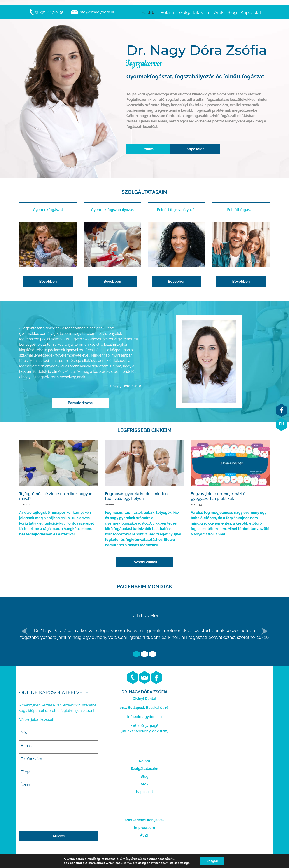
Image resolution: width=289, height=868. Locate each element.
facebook (281, 410)
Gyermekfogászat (48, 210)
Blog (144, 776)
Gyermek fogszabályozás (112, 210)
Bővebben (48, 281)
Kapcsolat (195, 149)
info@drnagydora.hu (93, 12)
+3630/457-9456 (47, 12)
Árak (145, 784)
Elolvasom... (59, 489)
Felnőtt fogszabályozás (177, 210)
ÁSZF (144, 835)
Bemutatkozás (80, 403)
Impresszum (145, 828)
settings (184, 863)
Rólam (148, 149)
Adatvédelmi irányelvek (144, 820)
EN (281, 424)
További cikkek (145, 562)
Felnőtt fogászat (241, 210)
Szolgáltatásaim (144, 769)
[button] (24, 631)
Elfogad (212, 861)
